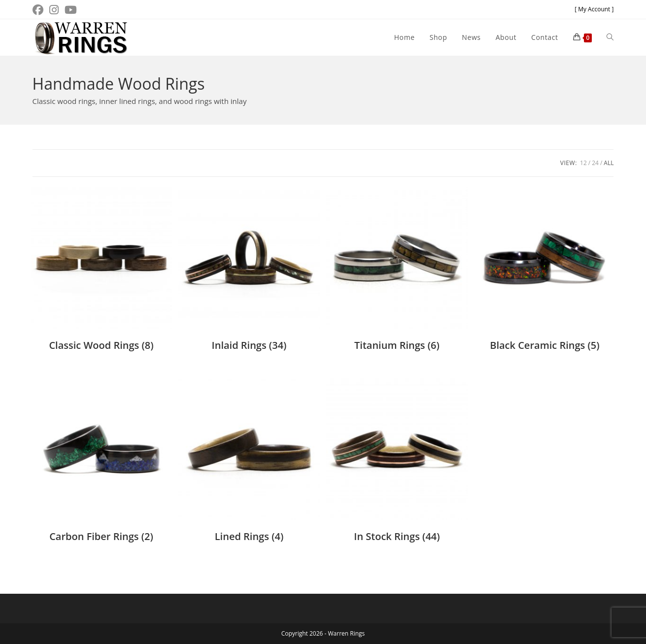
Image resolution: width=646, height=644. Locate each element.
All (609, 163)
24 (595, 163)
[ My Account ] (594, 9)
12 (583, 163)
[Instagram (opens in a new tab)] (54, 10)
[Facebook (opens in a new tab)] (39, 10)
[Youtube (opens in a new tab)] (71, 10)
